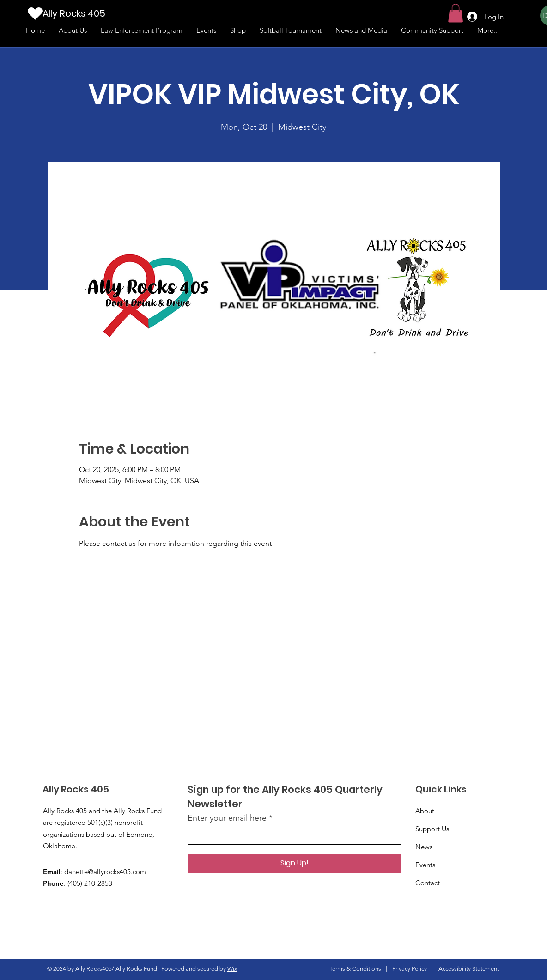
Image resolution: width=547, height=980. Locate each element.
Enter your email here (227, 818)
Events (425, 865)
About (425, 811)
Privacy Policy (410, 969)
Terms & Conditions (355, 969)
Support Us (432, 829)
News (424, 847)
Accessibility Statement (469, 969)
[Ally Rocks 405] (88, 13)
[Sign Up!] (295, 864)
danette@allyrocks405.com (105, 872)
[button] (456, 13)
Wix (232, 969)
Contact (428, 883)
